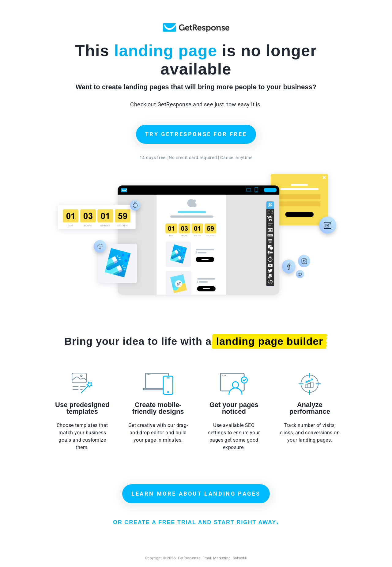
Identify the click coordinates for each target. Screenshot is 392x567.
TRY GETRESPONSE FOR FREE (196, 134)
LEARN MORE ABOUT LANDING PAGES (196, 494)
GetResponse (196, 28)
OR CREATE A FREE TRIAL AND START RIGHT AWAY (196, 522)
